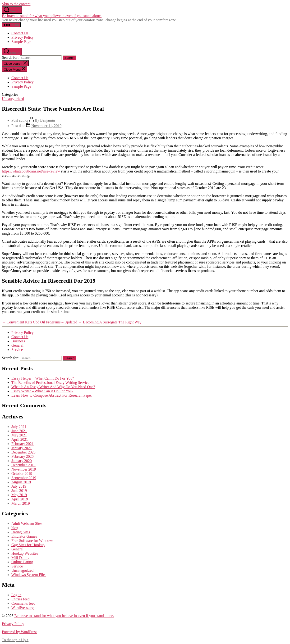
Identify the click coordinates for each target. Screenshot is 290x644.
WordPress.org (23, 608)
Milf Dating (20, 558)
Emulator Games (24, 536)
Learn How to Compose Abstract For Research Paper (52, 395)
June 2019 (19, 491)
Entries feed (21, 599)
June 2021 (19, 431)
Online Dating (22, 562)
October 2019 (22, 474)
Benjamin (47, 120)
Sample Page (21, 42)
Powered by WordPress (20, 632)
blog (15, 528)
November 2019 (24, 469)
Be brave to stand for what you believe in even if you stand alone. (52, 16)
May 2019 (19, 495)
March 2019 (21, 503)
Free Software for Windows (32, 541)
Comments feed (23, 603)
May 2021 (19, 435)
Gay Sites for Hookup (28, 545)
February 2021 (23, 444)
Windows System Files (29, 575)
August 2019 (21, 482)
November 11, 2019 (46, 126)
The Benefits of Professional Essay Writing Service (50, 383)
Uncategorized (13, 99)
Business (18, 341)
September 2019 (24, 478)
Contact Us (20, 33)
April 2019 (20, 499)
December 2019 (23, 465)
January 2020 (22, 461)
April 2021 (20, 439)
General (17, 345)
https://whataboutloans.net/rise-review (31, 171)
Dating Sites (21, 532)
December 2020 (23, 452)
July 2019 (19, 486)
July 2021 (19, 427)
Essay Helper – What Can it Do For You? (43, 378)
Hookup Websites (25, 553)
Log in (16, 595)
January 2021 (22, 448)
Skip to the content (16, 4)
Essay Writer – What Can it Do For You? (42, 391)
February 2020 (23, 456)
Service (17, 350)
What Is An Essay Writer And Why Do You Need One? (53, 387)
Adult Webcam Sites (27, 524)
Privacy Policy (23, 37)
